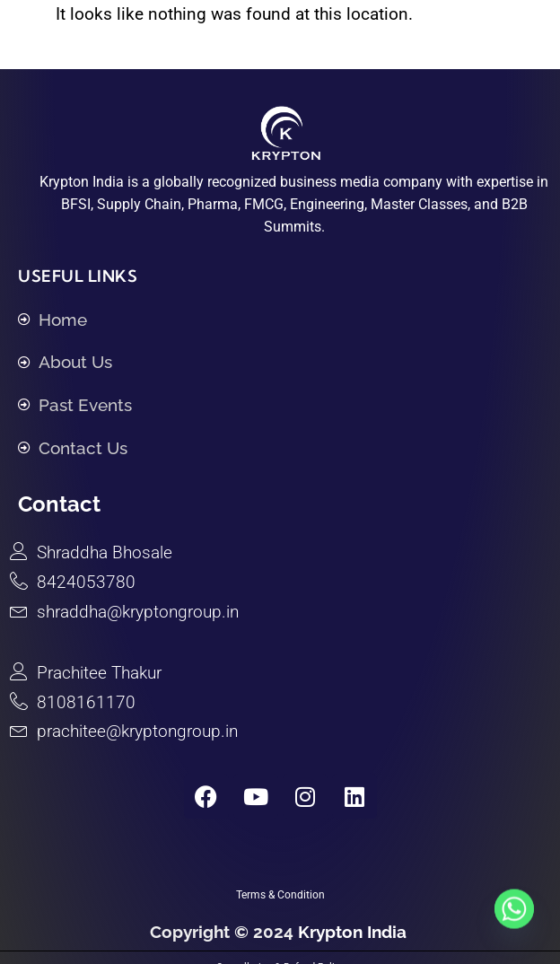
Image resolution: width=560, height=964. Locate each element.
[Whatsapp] (514, 922)
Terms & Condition (280, 895)
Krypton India (354, 932)
